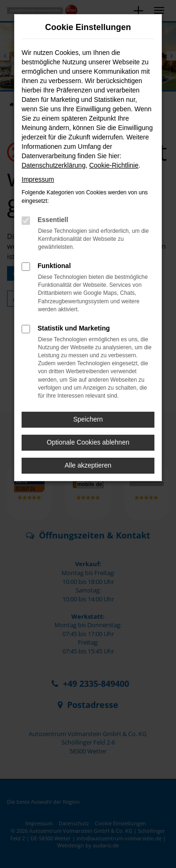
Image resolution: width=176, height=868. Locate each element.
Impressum (38, 179)
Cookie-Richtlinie (114, 165)
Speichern (88, 419)
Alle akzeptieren (88, 465)
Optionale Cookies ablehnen (88, 442)
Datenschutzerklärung (54, 165)
